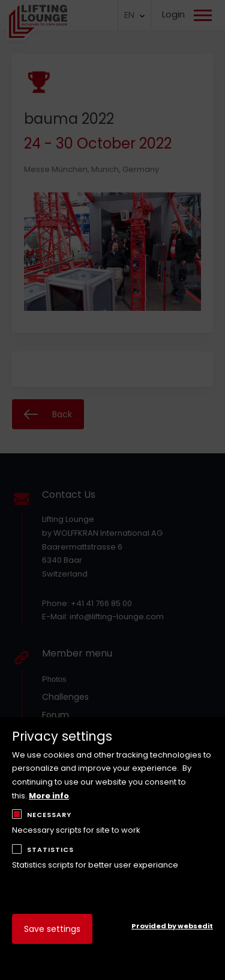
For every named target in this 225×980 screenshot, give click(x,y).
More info (49, 796)
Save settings (52, 929)
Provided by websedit (172, 926)
